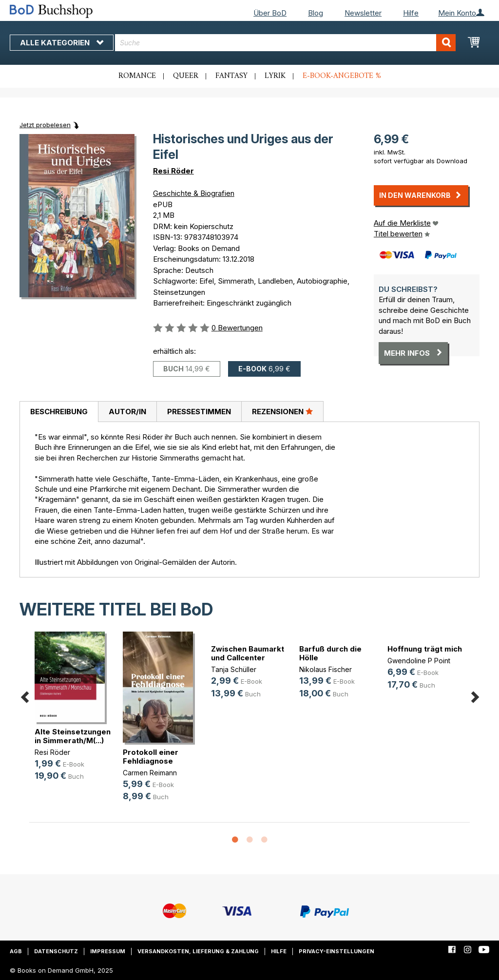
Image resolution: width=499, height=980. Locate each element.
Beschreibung (59, 412)
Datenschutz (56, 951)
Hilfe (411, 13)
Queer (186, 76)
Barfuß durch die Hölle (330, 653)
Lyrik (275, 76)
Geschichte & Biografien (194, 193)
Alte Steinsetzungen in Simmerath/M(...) (73, 736)
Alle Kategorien (62, 43)
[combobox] (285, 43)
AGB (16, 951)
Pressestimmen (199, 412)
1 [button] (235, 840)
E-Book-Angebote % (342, 76)
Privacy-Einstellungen (336, 951)
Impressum (108, 951)
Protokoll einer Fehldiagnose (151, 757)
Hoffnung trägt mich (425, 649)
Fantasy (231, 76)
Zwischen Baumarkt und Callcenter (248, 653)
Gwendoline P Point (419, 661)
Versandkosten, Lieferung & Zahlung (198, 951)
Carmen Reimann (150, 773)
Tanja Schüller (234, 669)
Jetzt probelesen (45, 125)
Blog (316, 13)
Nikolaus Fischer (326, 669)
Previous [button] (24, 695)
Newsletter (363, 13)
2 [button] (249, 840)
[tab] (59, 412)
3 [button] (264, 840)
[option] (73, 714)
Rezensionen (282, 411)
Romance (137, 76)
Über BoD (270, 13)
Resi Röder (173, 171)
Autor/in (127, 412)
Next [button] (475, 695)
